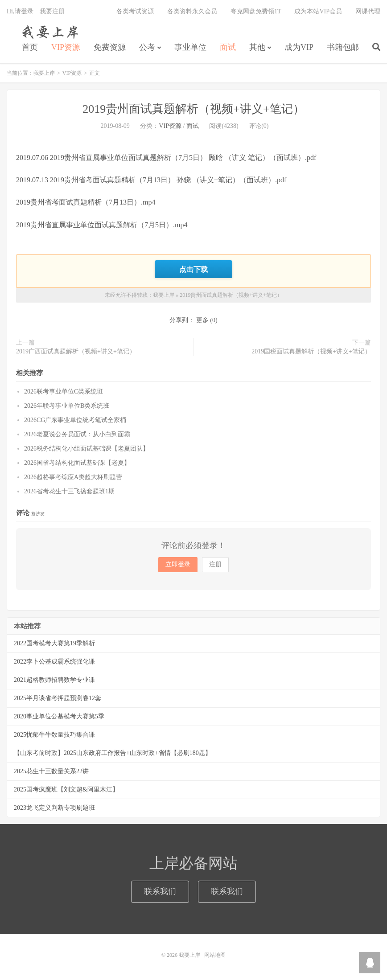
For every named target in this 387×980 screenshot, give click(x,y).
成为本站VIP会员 (318, 11)
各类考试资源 (135, 11)
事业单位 (190, 47)
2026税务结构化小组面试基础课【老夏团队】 (86, 449)
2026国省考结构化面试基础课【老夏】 (77, 463)
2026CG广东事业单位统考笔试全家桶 (75, 420)
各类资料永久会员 (192, 11)
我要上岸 (48, 32)
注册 (215, 564)
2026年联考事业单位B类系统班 (67, 406)
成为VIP (299, 47)
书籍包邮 (343, 47)
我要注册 (52, 11)
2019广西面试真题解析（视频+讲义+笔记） (76, 351)
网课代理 (368, 11)
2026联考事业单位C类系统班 (64, 392)
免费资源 (110, 47)
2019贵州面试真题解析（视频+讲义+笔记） (193, 109)
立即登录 (178, 564)
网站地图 (215, 955)
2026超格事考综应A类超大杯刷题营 (73, 477)
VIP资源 (66, 47)
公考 (147, 47)
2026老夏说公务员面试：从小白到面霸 (77, 434)
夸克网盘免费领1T (256, 11)
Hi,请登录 (20, 11)
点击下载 (193, 269)
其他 (257, 47)
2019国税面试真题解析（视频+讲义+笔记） (311, 351)
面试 (228, 47)
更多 (202, 320)
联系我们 (160, 891)
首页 (30, 47)
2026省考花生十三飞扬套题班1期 (69, 491)
